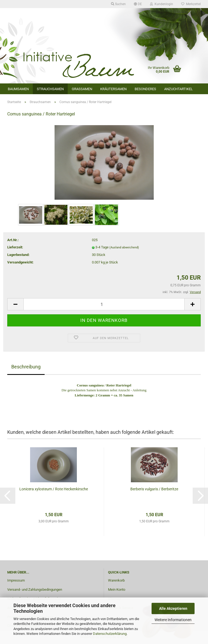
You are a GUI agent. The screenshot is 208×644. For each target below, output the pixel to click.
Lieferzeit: (15, 247)
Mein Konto (117, 590)
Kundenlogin (162, 4)
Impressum (16, 580)
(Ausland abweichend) (124, 247)
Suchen (118, 4)
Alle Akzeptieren (173, 608)
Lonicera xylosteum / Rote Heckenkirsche (54, 489)
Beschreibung (26, 367)
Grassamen (82, 89)
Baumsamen (18, 89)
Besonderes (145, 89)
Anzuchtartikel (178, 89)
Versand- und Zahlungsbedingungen (35, 590)
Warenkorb (116, 580)
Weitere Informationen (173, 620)
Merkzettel (191, 4)
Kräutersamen (113, 89)
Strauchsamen (50, 89)
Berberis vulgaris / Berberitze (154, 489)
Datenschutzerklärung (110, 634)
